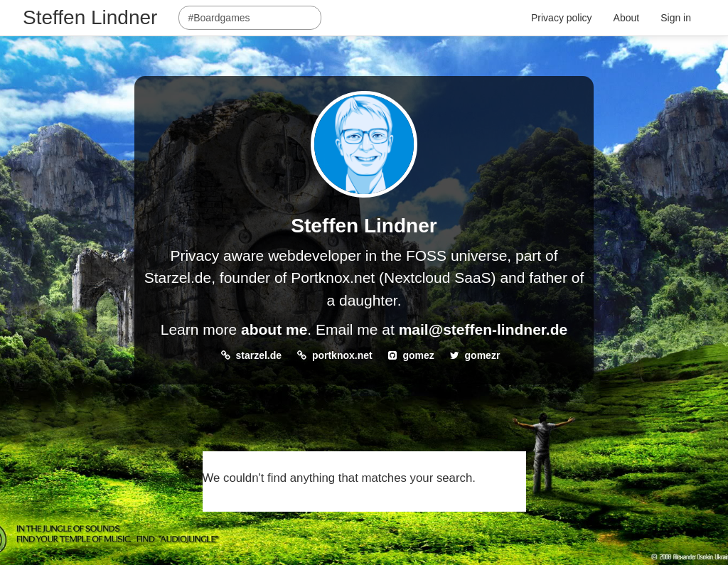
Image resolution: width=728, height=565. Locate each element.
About (627, 18)
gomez (418, 355)
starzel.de (259, 355)
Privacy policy (562, 18)
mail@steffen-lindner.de (483, 329)
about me (274, 329)
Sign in (676, 18)
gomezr (483, 355)
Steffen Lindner (90, 17)
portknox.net (342, 355)
